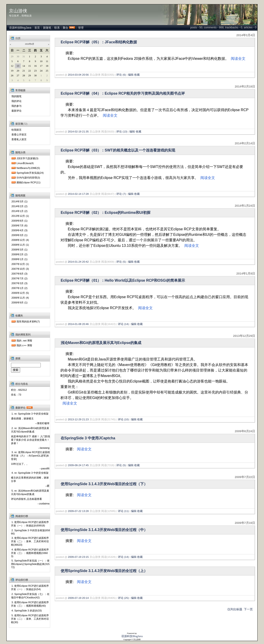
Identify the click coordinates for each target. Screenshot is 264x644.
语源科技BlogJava (20, 28)
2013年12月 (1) (20, 216)
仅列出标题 (235, 609)
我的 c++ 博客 (24, 345)
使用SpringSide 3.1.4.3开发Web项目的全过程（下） (104, 484)
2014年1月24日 (245, 206)
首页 (37, 28)
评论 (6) (121, 75)
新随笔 (47, 28)
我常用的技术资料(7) (28, 322)
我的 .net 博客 (24, 341)
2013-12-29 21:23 (78, 419)
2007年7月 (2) (19, 278)
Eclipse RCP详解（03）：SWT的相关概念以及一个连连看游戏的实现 (118, 150)
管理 (81, 28)
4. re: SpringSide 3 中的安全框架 (30, 473)
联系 (57, 28)
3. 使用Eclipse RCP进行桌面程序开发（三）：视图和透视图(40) (30, 604)
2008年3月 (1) (19, 250)
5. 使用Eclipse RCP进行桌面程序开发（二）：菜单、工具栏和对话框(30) (30, 619)
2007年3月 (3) (19, 283)
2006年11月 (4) (20, 298)
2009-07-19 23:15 (78, 557)
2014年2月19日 (245, 87)
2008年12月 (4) (20, 240)
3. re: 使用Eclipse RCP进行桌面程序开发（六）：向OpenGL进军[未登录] (30, 456)
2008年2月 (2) (19, 254)
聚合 (65, 28)
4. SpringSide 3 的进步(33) (27, 611)
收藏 (137, 75)
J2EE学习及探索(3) (27, 158)
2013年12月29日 (244, 336)
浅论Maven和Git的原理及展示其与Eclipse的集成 (101, 343)
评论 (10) (123, 419)
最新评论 (16, 111)
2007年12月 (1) (20, 264)
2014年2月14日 (245, 143)
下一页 (248, 609)
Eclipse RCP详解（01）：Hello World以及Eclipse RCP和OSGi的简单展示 (123, 280)
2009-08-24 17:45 (78, 465)
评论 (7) (121, 194)
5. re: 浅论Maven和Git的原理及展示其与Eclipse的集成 (30, 492)
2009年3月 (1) (19, 235)
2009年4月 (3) (19, 230)
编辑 (131, 75)
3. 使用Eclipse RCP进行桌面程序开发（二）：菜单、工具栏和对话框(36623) (30, 541)
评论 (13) (122, 132)
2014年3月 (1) (19, 201)
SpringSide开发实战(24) (30, 173)
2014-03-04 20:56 (78, 75)
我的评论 (16, 101)
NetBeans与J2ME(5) (28, 168)
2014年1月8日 (246, 274)
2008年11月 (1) (20, 245)
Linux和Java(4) (25, 163)
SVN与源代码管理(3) (28, 178)
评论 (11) (123, 511)
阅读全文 (238, 59)
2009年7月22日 (245, 477)
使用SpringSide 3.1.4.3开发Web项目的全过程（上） (104, 571)
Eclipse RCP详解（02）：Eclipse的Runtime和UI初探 (106, 213)
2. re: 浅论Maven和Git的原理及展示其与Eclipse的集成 (30, 430)
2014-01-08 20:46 (78, 324)
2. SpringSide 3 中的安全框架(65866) (30, 532)
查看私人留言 (19, 139)
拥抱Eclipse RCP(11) (29, 182)
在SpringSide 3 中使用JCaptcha (88, 438)
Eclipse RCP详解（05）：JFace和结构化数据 (99, 42)
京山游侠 (18, 11)
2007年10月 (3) (20, 269)
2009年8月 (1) (19, 221)
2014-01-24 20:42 (78, 262)
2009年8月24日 (245, 431)
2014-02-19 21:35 (78, 132)
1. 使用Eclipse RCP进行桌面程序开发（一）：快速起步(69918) (30, 524)
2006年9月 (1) (19, 303)
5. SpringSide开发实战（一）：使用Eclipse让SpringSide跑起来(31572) (30, 564)
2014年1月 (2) (19, 211)
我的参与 (16, 106)
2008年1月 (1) (19, 259)
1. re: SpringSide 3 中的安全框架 (30, 414)
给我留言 (16, 130)
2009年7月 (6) (19, 226)
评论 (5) (121, 262)
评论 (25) (123, 598)
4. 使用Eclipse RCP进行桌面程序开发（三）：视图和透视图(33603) (30, 553)
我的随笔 (16, 96)
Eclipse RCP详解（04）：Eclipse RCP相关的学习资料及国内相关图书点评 (123, 93)
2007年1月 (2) (19, 288)
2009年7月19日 (245, 523)
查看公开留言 (19, 135)
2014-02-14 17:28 (78, 194)
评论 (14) (123, 324)
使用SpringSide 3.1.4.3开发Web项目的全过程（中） (104, 530)
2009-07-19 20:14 (78, 598)
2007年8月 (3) (19, 274)
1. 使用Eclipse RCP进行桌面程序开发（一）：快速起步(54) (30, 588)
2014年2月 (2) (19, 206)
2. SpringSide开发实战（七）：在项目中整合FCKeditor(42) (30, 596)
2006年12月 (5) (20, 293)
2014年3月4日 (246, 35)
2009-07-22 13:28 (78, 511)
